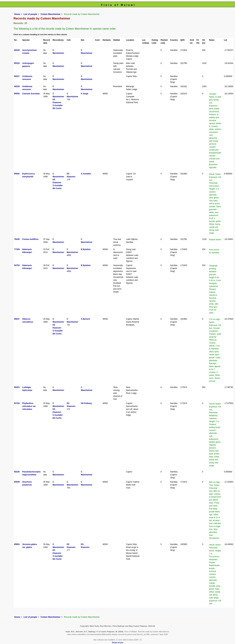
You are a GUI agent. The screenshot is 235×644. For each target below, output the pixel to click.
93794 (17, 403)
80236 (17, 472)
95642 (17, 174)
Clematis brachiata (31, 94)
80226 (17, 50)
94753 (17, 265)
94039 (17, 482)
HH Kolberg (86, 403)
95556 (17, 94)
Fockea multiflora (30, 239)
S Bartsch (86, 319)
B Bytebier (86, 249)
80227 (17, 76)
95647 (17, 319)
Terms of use (118, 643)
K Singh (85, 94)
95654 (17, 544)
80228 (17, 86)
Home (17, 14)
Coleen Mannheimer (51, 14)
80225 (17, 63)
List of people (30, 14)
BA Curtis (57, 108)
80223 (17, 387)
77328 (17, 249)
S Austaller (58, 105)
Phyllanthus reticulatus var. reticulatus (29, 406)
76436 (17, 239)
